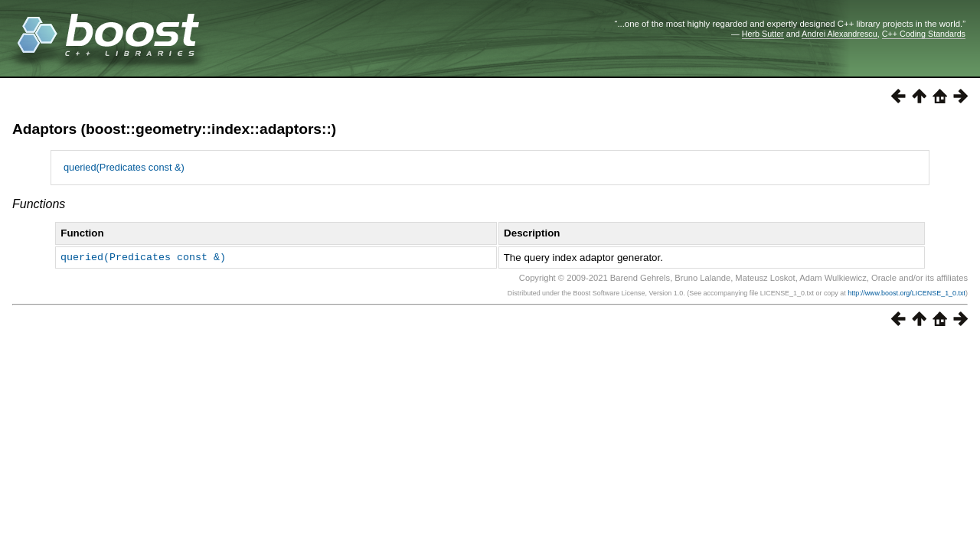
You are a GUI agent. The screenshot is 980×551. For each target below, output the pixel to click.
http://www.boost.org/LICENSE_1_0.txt (906, 293)
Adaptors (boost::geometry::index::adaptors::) (174, 129)
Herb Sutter (763, 34)
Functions (39, 204)
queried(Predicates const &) (124, 167)
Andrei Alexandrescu (840, 34)
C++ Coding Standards (924, 34)
